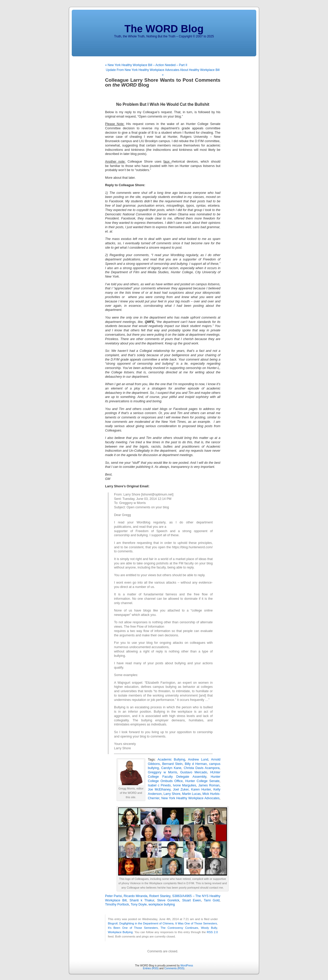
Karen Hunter (201, 789)
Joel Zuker (181, 789)
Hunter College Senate (202, 781)
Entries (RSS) (151, 968)
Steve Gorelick (168, 900)
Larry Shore (172, 794)
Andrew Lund (198, 760)
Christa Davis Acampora (202, 768)
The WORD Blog (164, 29)
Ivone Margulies (184, 785)
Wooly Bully (209, 928)
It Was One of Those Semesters (196, 923)
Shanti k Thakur (142, 900)
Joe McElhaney (159, 789)
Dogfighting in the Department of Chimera (147, 923)
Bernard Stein (172, 764)
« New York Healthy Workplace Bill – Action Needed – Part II (146, 65)
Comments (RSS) (174, 968)
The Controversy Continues (180, 928)
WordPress (187, 966)
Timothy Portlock (117, 904)
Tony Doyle (139, 904)
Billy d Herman (196, 764)
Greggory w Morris (162, 772)
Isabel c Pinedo (159, 785)
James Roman (209, 785)
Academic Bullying (171, 760)
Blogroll (113, 923)
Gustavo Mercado (194, 772)
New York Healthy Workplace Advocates (191, 798)
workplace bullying (162, 904)
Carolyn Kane (171, 768)
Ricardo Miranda (135, 896)
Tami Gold (212, 900)
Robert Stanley (160, 896)
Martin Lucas (191, 794)
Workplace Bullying (120, 932)
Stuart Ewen (192, 900)
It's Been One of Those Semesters (133, 928)
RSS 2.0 (212, 932)
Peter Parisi (113, 896)
